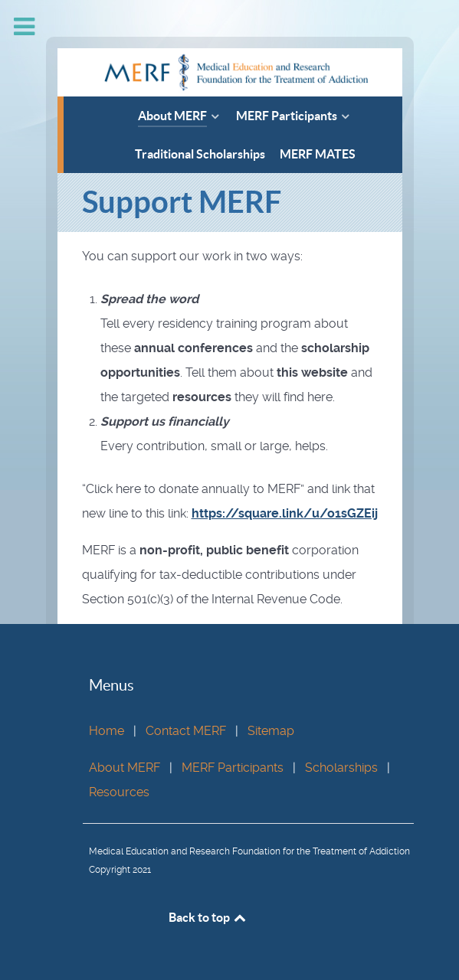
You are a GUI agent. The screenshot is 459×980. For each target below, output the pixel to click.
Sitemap (271, 731)
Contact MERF (186, 731)
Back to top (208, 917)
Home (107, 731)
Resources (119, 792)
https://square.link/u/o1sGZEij (285, 513)
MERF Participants (233, 768)
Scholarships (341, 768)
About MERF (125, 768)
